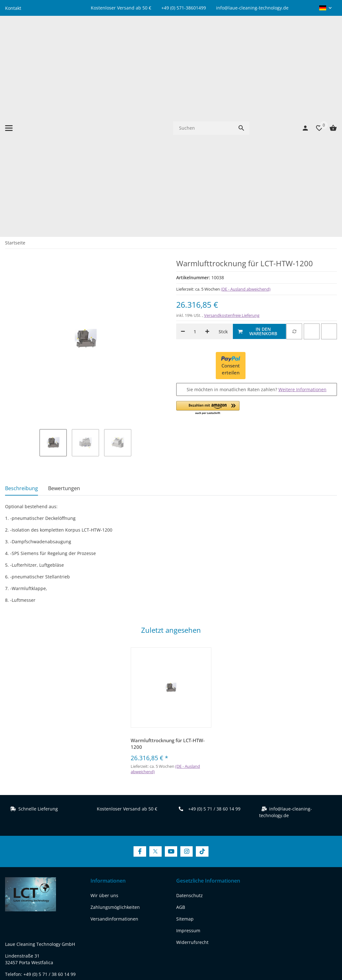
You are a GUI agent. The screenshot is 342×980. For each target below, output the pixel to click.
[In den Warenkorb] (260, 153)
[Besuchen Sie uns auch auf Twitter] (155, 673)
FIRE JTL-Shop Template (316, 956)
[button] (325, 8)
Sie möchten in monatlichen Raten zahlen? (257, 211)
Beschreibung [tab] (22, 310)
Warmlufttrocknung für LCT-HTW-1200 (168, 566)
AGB (181, 729)
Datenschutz (190, 717)
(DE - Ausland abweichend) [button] (246, 111)
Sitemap (185, 740)
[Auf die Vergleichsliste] (294, 153)
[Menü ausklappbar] (9, 39)
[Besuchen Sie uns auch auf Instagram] (187, 673)
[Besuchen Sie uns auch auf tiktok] (12, 886)
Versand (207, 935)
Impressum (188, 752)
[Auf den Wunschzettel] (312, 153)
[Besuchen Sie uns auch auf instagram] (60, 873)
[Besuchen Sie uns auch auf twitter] (28, 873)
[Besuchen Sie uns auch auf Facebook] (140, 673)
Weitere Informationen (302, 211)
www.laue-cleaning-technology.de (41, 838)
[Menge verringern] (183, 153)
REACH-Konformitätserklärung (37, 849)
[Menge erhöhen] (207, 153)
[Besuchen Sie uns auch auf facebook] (12, 873)
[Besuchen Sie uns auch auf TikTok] (202, 673)
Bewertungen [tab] (64, 310)
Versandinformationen (114, 740)
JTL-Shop (285, 956)
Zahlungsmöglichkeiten (115, 729)
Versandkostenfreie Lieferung (232, 137)
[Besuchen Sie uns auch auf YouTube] (171, 673)
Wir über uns (104, 717)
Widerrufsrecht (192, 764)
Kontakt (13, 8)
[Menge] (195, 153)
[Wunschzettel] (316, 39)
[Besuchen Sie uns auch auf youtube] (44, 873)
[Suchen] (203, 39)
